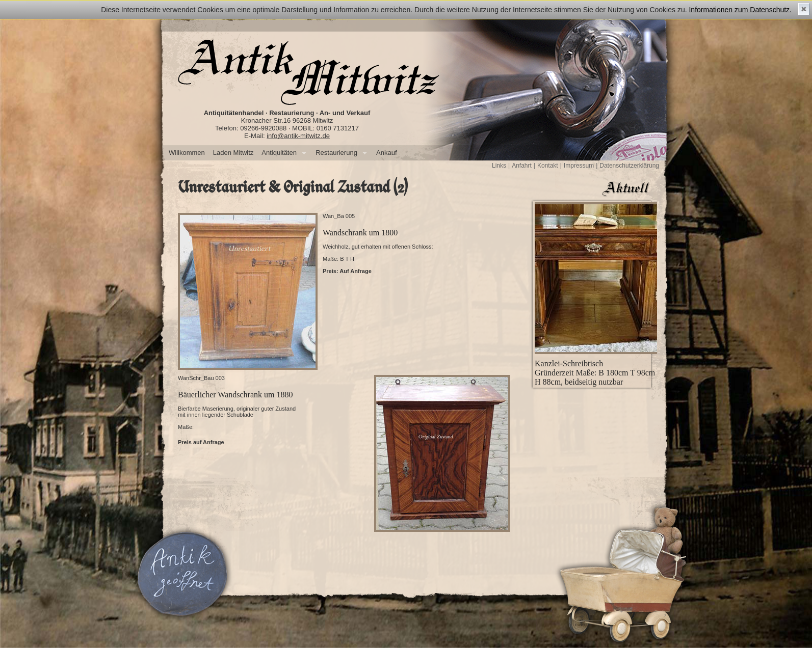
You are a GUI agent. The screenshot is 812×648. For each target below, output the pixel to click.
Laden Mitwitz (233, 153)
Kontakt (548, 166)
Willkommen (187, 153)
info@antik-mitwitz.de (298, 136)
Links (499, 166)
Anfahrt (522, 166)
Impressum (579, 166)
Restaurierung (339, 153)
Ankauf (386, 153)
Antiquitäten (282, 153)
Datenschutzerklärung (629, 166)
